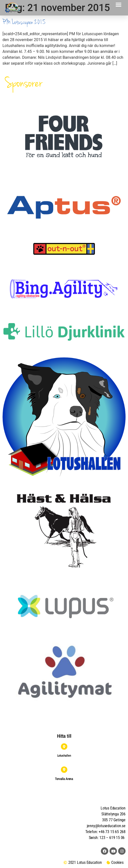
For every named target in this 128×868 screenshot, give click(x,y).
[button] (119, 5)
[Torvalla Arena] (64, 770)
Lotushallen (64, 756)
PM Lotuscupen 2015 (24, 22)
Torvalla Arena (64, 779)
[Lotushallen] (64, 747)
